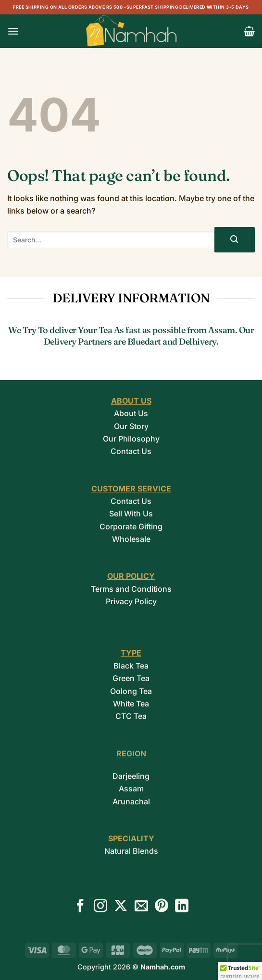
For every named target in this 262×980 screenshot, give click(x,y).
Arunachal (131, 801)
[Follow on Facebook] (80, 907)
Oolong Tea (131, 691)
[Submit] (235, 240)
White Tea (131, 704)
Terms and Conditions (131, 589)
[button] (13, 31)
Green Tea (131, 678)
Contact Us (131, 451)
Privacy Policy (131, 601)
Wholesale (131, 539)
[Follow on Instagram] (100, 907)
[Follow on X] (121, 907)
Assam (131, 789)
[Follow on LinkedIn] (182, 907)
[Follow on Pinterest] (162, 907)
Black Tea (131, 666)
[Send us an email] (141, 907)
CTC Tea (131, 716)
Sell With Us (131, 514)
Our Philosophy (131, 439)
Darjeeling (131, 776)
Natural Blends (131, 851)
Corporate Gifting (131, 526)
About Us (131, 413)
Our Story (131, 426)
